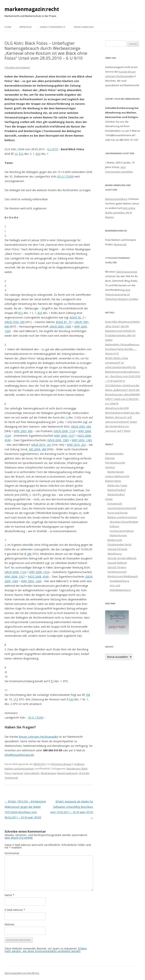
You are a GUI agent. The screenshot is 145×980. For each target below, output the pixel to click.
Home (8, 27)
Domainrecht (115, 504)
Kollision (80, 764)
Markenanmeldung (116, 199)
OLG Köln (84, 773)
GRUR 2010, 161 (41, 445)
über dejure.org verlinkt (19, 838)
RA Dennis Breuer (61, 764)
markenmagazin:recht (32, 9)
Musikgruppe (48, 773)
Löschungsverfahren (122, 531)
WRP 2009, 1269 (82, 440)
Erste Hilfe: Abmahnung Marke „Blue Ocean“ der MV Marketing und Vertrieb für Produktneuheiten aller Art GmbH (123, 331)
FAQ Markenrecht (115, 463)
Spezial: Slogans (117, 567)
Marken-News (113, 481)
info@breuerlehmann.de (19, 755)
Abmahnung (73, 769)
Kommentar (12, 853)
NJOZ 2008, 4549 (38, 577)
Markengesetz (116, 472)
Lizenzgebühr (32, 773)
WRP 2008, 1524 (39, 572)
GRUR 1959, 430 (15, 322)
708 (88, 695)
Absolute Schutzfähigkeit (124, 522)
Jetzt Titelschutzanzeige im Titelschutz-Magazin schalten (122, 294)
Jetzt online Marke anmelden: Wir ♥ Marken (120, 213)
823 (38, 154)
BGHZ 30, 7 (77, 317)
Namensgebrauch (67, 773)
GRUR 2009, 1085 (60, 327)
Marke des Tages (117, 485)
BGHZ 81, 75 (64, 322)
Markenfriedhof (117, 490)
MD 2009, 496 (38, 449)
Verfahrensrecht (117, 572)
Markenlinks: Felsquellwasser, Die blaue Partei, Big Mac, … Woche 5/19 (122, 349)
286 (29, 554)
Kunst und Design (118, 513)
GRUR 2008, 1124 (64, 431)
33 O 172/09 (65, 176)
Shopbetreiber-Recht (119, 544)
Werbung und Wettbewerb (123, 576)
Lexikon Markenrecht (117, 476)
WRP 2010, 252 (76, 445)
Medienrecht (115, 540)
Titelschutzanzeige (126, 272)
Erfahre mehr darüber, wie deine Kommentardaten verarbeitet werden (46, 950)
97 (52, 681)
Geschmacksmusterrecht (122, 508)
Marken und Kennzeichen (19, 769)
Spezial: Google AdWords (122, 558)
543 (71, 699)
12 (16, 154)
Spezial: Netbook (117, 563)
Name (9, 895)
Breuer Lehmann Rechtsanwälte (39, 737)
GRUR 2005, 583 (81, 427)
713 (16, 699)
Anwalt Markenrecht (53, 27)
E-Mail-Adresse (15, 910)
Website (9, 924)
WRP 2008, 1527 (64, 436)
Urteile (109, 499)
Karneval (18, 773)
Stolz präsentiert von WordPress (22, 973)
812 (21, 154)
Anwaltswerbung (119, 581)
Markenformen (118, 535)
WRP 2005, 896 (23, 431)
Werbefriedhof (116, 494)
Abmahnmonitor (114, 454)
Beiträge (110, 458)
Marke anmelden (84, 27)
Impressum (25, 27)
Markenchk (120, 244)
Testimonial (11, 778)
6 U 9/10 (53, 149)
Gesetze (110, 467)
